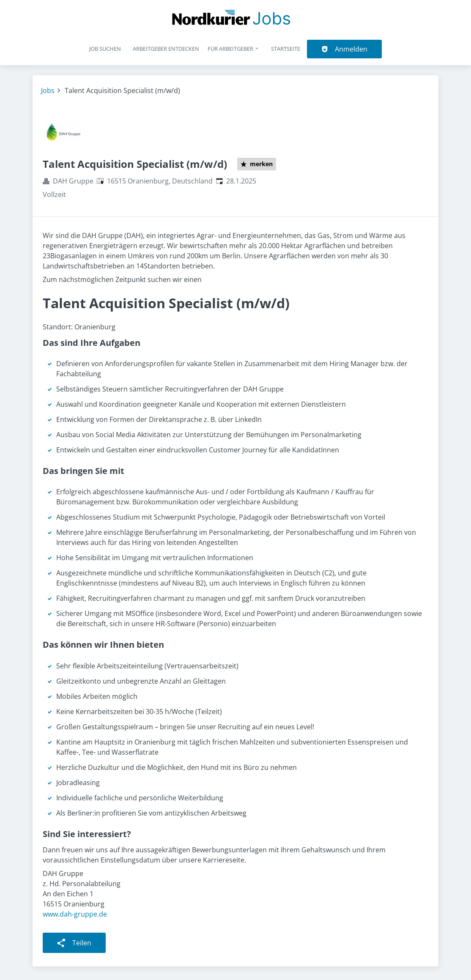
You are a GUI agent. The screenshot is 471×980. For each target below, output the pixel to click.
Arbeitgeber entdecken (166, 49)
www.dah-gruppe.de (75, 914)
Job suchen (105, 49)
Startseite (286, 49)
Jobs (48, 90)
